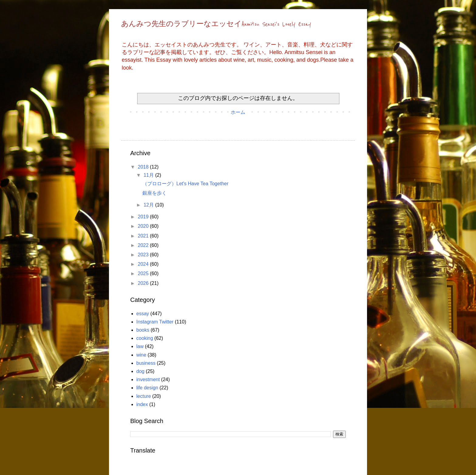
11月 (149, 175)
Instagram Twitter (155, 322)
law (140, 346)
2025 (144, 273)
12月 (149, 205)
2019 (144, 217)
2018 (144, 167)
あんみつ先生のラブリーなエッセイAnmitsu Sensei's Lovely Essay (216, 24)
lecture (144, 396)
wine (141, 355)
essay (143, 314)
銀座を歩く (155, 193)
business (146, 363)
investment (148, 379)
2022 (144, 245)
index (142, 404)
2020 (144, 226)
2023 (144, 255)
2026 (144, 283)
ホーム (238, 112)
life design (147, 388)
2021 (144, 236)
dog (140, 371)
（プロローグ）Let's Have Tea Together (185, 184)
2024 (144, 264)
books (143, 330)
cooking (145, 338)
